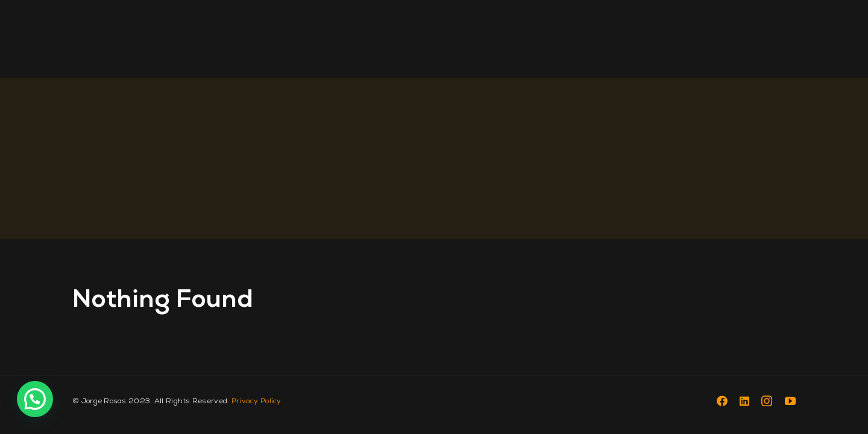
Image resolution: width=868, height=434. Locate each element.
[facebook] (722, 401)
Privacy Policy (256, 401)
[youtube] (790, 401)
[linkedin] (744, 401)
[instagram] (767, 401)
